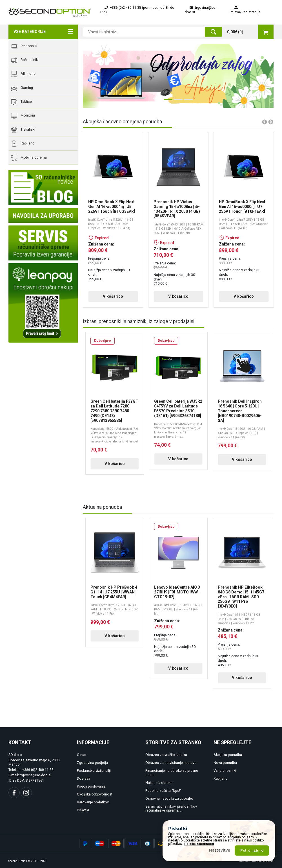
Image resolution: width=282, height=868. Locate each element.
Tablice (21, 102)
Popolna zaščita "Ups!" (163, 791)
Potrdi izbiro (252, 850)
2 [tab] (177, 102)
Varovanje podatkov (93, 802)
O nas (82, 755)
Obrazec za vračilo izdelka (166, 755)
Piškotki (83, 810)
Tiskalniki (23, 130)
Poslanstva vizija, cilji (94, 771)
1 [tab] (166, 102)
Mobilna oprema (29, 158)
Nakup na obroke (159, 783)
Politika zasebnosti (199, 844)
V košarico (113, 296)
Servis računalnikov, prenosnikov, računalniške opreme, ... (171, 809)
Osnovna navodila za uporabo (169, 799)
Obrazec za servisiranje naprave (171, 763)
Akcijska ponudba (228, 755)
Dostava (84, 779)
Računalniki (25, 60)
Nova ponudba (225, 763)
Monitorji (23, 116)
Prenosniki (24, 46)
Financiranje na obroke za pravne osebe (172, 773)
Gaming (22, 88)
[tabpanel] (178, 76)
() (250, 32)
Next (261, 76)
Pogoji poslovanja (91, 786)
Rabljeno (23, 144)
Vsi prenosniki (225, 771)
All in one (23, 74)
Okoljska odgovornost (95, 794)
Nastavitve (220, 850)
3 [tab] (187, 102)
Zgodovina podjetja (92, 763)
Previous (91, 76)
